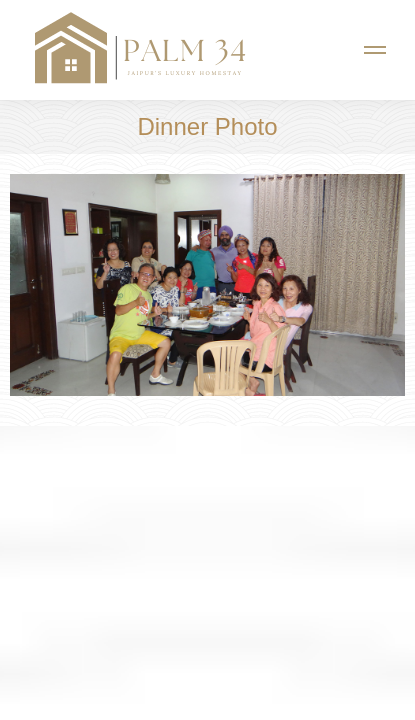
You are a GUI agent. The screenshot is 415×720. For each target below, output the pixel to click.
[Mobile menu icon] (375, 50)
